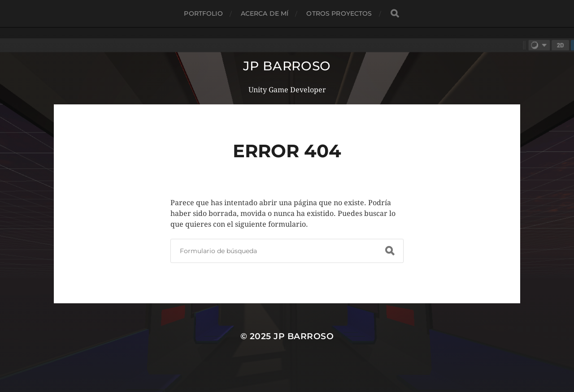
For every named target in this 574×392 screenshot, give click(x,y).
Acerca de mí (265, 13)
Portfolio (203, 13)
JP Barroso (287, 66)
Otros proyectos (339, 13)
